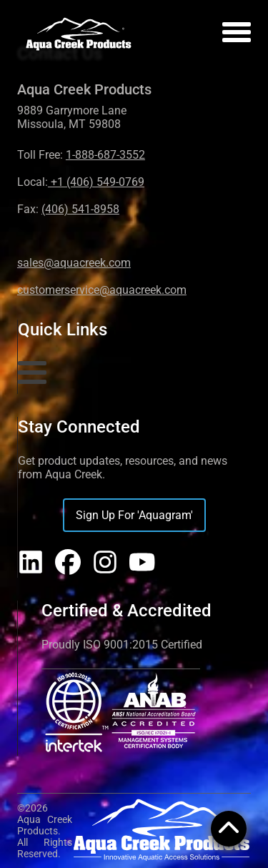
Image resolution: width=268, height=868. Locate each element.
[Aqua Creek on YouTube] (142, 563)
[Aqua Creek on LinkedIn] (31, 563)
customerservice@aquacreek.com (102, 290)
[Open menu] (237, 35)
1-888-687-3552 (105, 155)
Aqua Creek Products (84, 89)
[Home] (79, 35)
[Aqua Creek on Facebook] (68, 563)
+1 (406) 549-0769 (96, 182)
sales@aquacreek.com (74, 263)
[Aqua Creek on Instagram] (105, 563)
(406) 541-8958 (80, 209)
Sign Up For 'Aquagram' (134, 515)
